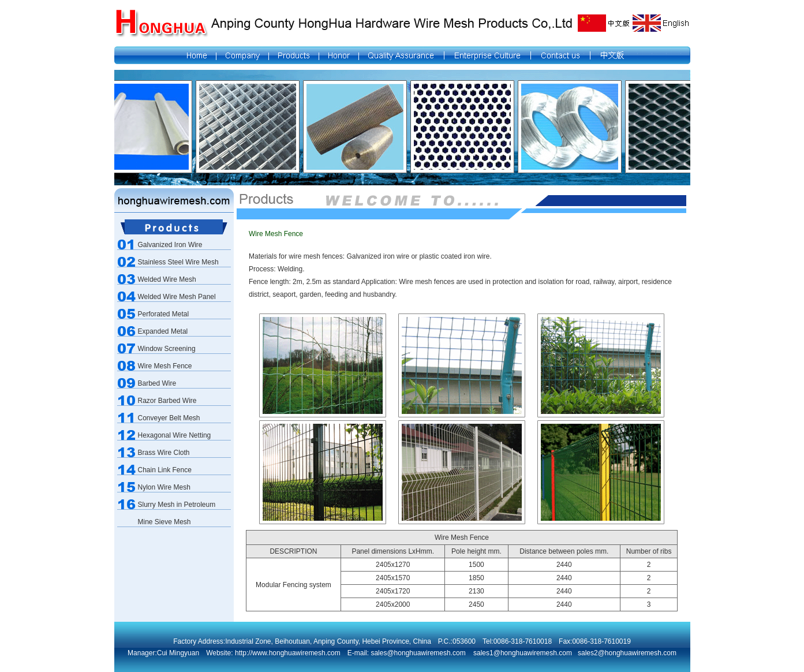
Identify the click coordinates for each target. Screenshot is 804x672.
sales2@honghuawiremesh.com (627, 653)
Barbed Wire (157, 383)
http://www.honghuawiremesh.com (288, 653)
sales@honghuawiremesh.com (417, 653)
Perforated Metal (164, 314)
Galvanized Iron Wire (170, 245)
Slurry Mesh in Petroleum (177, 505)
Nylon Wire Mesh (164, 487)
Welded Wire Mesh (167, 279)
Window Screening (167, 349)
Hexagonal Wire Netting (175, 435)
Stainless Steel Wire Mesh (178, 262)
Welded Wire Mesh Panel (177, 297)
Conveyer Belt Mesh (169, 418)
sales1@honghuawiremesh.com (523, 653)
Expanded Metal (163, 331)
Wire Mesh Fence (165, 366)
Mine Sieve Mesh (164, 522)
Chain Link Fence (165, 470)
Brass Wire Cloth (164, 453)
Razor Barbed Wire (167, 401)
